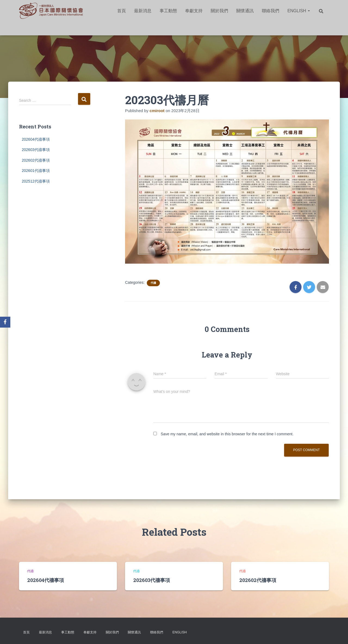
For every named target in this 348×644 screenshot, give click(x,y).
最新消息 (143, 11)
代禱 (153, 283)
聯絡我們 (271, 11)
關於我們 (219, 11)
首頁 (122, 11)
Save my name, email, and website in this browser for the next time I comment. (227, 434)
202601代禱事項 (36, 171)
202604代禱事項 (36, 139)
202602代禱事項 (36, 160)
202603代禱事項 (36, 150)
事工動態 (168, 11)
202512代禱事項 (36, 181)
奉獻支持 (194, 11)
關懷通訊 (245, 11)
